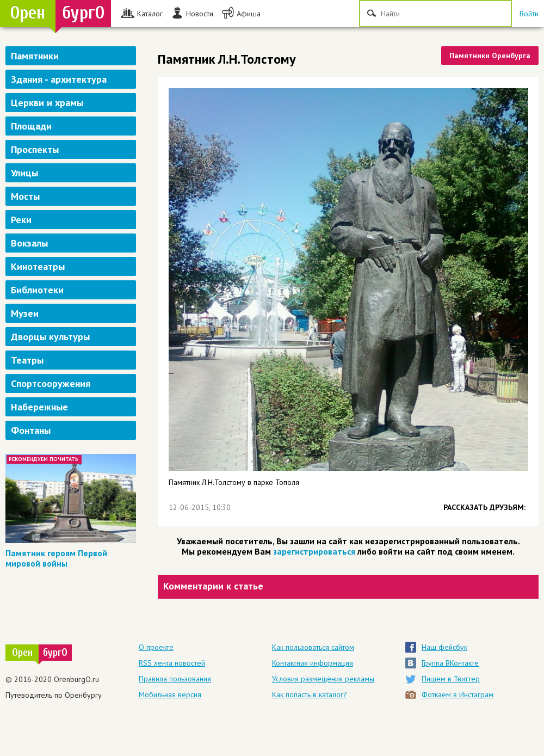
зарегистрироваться (314, 551)
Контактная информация (313, 663)
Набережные (39, 407)
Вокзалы (29, 243)
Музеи (25, 313)
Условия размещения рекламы (323, 679)
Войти (529, 14)
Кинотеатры (38, 266)
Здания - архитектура (59, 79)
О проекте (156, 647)
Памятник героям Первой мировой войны (56, 558)
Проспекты (35, 149)
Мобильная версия (170, 694)
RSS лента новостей (172, 663)
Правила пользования (175, 679)
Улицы (24, 173)
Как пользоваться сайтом (313, 647)
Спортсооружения (51, 383)
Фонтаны (31, 430)
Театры (27, 360)
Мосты (25, 196)
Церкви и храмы (47, 103)
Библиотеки (37, 290)
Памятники (35, 56)
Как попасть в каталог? (310, 694)
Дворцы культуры (50, 337)
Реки (21, 220)
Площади (31, 126)
